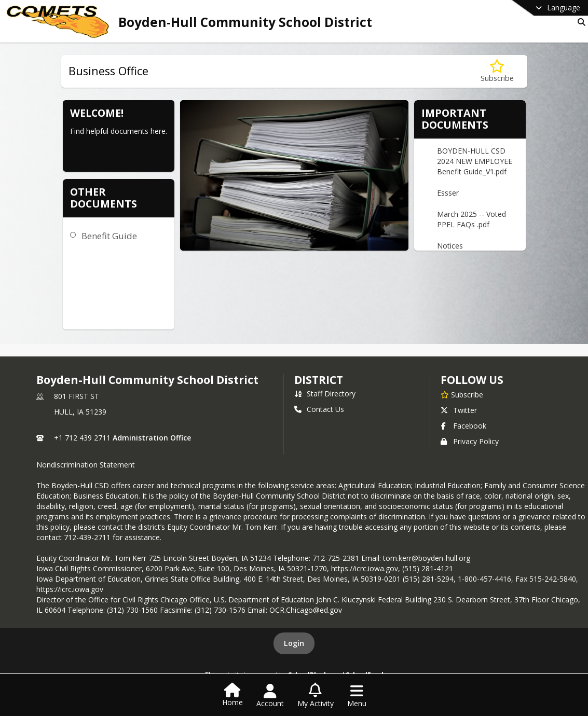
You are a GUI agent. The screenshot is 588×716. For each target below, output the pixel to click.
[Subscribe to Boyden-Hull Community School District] (462, 394)
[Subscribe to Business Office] (497, 71)
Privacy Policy (470, 441)
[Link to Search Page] (579, 22)
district (319, 380)
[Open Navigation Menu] (357, 696)
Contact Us (319, 409)
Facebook (463, 426)
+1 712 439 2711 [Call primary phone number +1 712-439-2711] (82, 438)
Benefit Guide (109, 236)
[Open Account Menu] (270, 696)
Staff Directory (325, 394)
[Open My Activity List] (316, 696)
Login (294, 643)
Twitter (459, 410)
